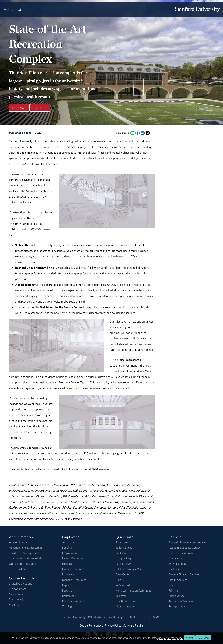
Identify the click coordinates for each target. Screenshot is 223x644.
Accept (189, 638)
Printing (173, 590)
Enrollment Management (24, 553)
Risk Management (73, 601)
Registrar (121, 596)
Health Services (178, 580)
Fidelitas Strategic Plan (129, 569)
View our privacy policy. (170, 638)
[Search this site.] (20, 9)
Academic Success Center (184, 548)
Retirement (69, 596)
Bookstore (121, 542)
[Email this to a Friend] (132, 133)
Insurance (68, 574)
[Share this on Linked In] (143, 133)
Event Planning (178, 564)
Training (67, 606)
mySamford (123, 585)
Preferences (203, 638)
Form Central (123, 574)
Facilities (174, 569)
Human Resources (73, 569)
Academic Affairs (19, 542)
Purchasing (69, 590)
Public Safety (176, 596)
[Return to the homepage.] (197, 12)
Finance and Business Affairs (26, 558)
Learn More (19, 108)
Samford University (74, 617)
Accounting (69, 542)
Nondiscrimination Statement (133, 590)
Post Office (175, 585)
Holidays (67, 564)
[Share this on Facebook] (137, 133)
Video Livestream (126, 606)
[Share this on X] (148, 133)
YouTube (14, 605)
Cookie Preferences (91, 625)
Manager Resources (74, 580)
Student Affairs (18, 569)
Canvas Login (123, 564)
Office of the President (22, 564)
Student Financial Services (184, 574)
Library (120, 580)
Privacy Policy (113, 625)
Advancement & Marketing (25, 548)
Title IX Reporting (126, 601)
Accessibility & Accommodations (189, 542)
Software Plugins (133, 625)
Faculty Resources (73, 558)
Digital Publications (20, 583)
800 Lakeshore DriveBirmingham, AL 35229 (114, 617)
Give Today (40, 108)
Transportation (178, 606)
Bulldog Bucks (124, 548)
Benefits (67, 548)
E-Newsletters (17, 589)
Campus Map (124, 558)
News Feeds (16, 594)
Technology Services (181, 601)
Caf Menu (121, 553)
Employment (70, 553)
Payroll (66, 585)
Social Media (17, 599)
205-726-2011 (153, 617)
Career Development (181, 553)
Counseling (175, 558)
